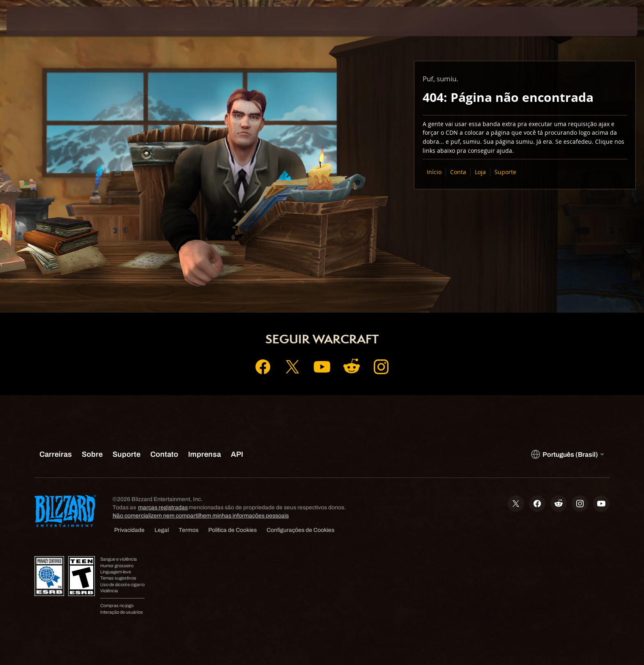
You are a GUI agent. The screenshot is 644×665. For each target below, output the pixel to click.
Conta (458, 172)
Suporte (505, 172)
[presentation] (37, 21)
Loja (480, 172)
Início (434, 172)
